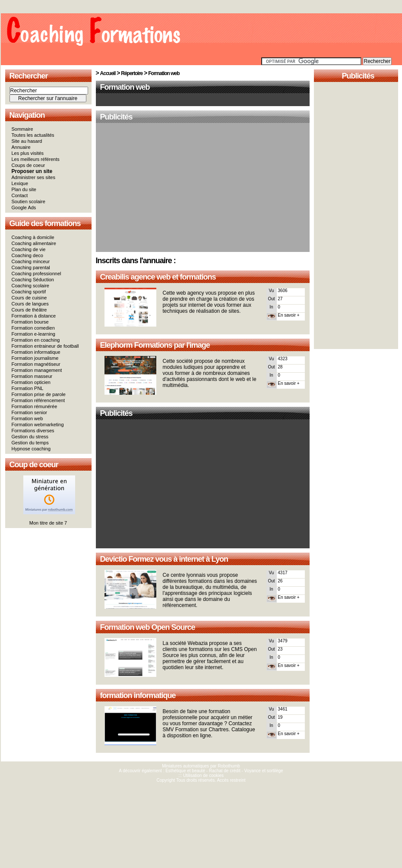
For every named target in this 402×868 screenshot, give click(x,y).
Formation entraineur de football (45, 346)
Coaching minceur (31, 261)
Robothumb (229, 766)
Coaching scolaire (30, 286)
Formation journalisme (35, 358)
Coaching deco (27, 255)
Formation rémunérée (35, 406)
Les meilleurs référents (36, 159)
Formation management (37, 370)
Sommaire (22, 129)
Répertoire (132, 73)
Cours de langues (30, 304)
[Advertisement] (203, 188)
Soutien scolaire (28, 201)
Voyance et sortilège (264, 771)
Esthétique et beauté (185, 771)
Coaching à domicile (33, 237)
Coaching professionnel (36, 274)
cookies (216, 775)
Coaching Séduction (33, 280)
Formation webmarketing (38, 425)
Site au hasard (27, 141)
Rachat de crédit (225, 771)
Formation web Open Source (148, 627)
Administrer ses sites (33, 177)
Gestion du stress (30, 437)
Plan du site (24, 189)
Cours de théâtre (29, 310)
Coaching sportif (29, 292)
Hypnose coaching (31, 449)
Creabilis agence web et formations (158, 277)
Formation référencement (38, 400)
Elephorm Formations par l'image (155, 345)
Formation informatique (36, 352)
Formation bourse (30, 322)
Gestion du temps (30, 443)
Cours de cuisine (29, 298)
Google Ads (24, 208)
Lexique (20, 183)
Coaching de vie (29, 249)
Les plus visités (28, 153)
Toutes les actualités (33, 135)
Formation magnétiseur (36, 364)
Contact (20, 195)
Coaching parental (31, 267)
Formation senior (30, 412)
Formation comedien (33, 328)
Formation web (27, 418)
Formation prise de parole (39, 394)
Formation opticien (31, 382)
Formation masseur (32, 376)
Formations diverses (33, 431)
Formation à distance (34, 316)
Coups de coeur (28, 165)
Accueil (108, 73)
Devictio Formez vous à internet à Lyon (164, 559)
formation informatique (138, 695)
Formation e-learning (34, 334)
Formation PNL (28, 388)
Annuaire (21, 147)
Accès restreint (231, 780)
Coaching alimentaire (34, 243)
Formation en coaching (36, 340)
